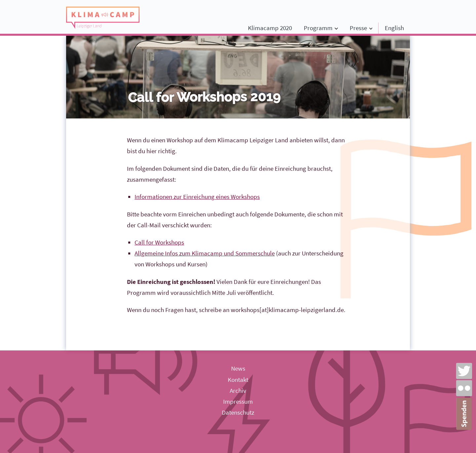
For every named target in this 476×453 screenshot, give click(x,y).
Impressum (238, 401)
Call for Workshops (159, 242)
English (394, 28)
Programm (318, 28)
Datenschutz (238, 412)
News (238, 368)
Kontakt (238, 380)
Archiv (238, 390)
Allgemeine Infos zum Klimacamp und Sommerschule (205, 253)
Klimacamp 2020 (270, 28)
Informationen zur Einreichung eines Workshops (197, 197)
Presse (358, 28)
